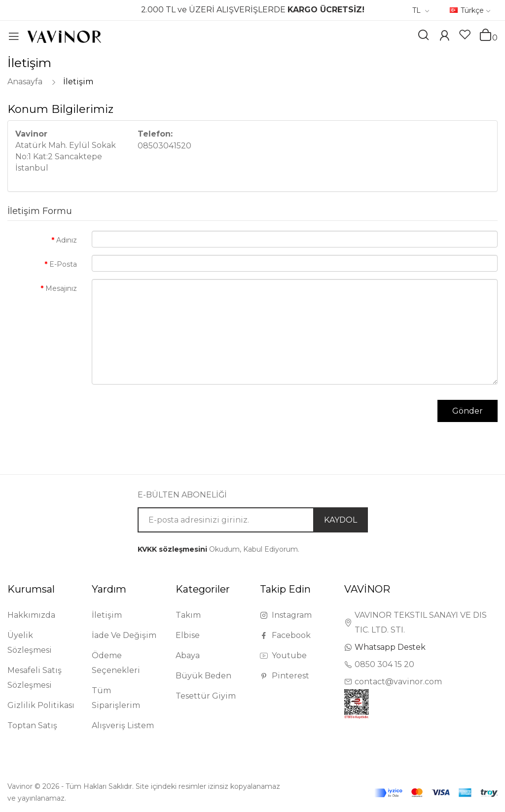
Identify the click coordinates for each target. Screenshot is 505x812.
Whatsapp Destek (390, 647)
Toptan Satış (32, 725)
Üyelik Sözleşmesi (30, 643)
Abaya (188, 655)
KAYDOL (341, 520)
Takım (188, 615)
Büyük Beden (203, 676)
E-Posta (63, 264)
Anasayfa (25, 82)
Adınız (67, 240)
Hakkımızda (31, 615)
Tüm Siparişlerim (116, 698)
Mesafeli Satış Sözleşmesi (35, 678)
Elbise (188, 635)
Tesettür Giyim (206, 696)
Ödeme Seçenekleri (116, 663)
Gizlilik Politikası (41, 705)
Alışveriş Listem (123, 725)
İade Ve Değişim (124, 635)
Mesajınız (61, 288)
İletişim (78, 82)
